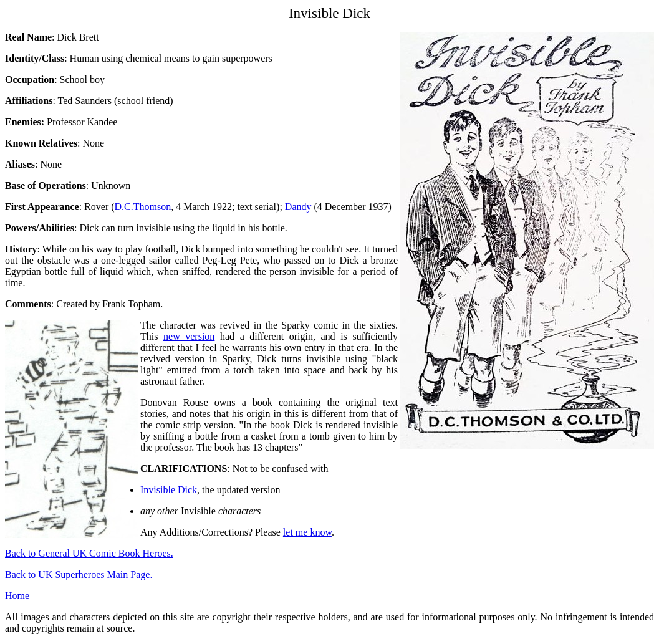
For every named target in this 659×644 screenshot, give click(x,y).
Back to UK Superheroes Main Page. (79, 574)
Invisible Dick (169, 490)
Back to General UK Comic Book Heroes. (89, 553)
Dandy (298, 207)
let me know (307, 532)
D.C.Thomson (143, 207)
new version (189, 336)
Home (17, 596)
